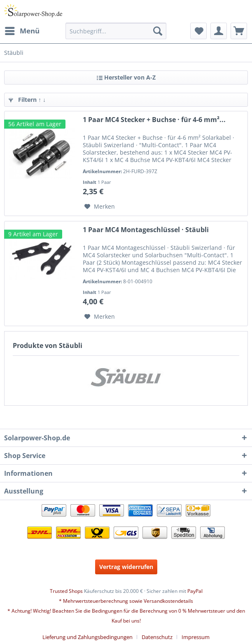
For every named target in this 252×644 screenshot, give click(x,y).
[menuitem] (22, 31)
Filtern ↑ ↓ (27, 100)
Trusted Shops (66, 591)
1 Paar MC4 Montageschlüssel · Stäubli (146, 230)
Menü (22, 30)
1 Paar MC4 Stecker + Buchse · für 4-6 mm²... (154, 120)
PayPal (195, 591)
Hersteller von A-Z (126, 77)
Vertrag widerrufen (126, 567)
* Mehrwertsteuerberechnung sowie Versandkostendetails (126, 601)
